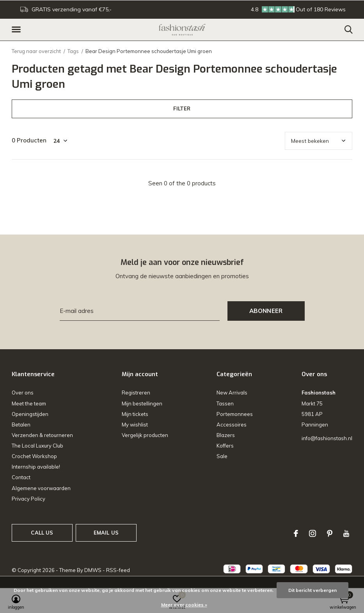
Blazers (226, 435)
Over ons (23, 393)
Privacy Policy (28, 499)
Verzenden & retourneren (42, 435)
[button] (18, 30)
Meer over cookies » (184, 605)
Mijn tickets (135, 414)
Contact (21, 477)
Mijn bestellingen (142, 403)
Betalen (21, 425)
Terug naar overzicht (36, 51)
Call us (42, 533)
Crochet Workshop (34, 456)
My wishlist (135, 425)
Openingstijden (30, 414)
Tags (73, 51)
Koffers (225, 446)
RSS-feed (118, 570)
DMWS (93, 570)
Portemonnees (235, 414)
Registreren (136, 393)
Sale (222, 456)
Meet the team (29, 403)
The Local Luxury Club (37, 446)
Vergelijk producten (145, 435)
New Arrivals (232, 393)
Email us (106, 533)
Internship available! (36, 467)
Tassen (225, 403)
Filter (182, 108)
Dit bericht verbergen (313, 590)
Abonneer (266, 311)
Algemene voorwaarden (41, 488)
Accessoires (232, 425)
